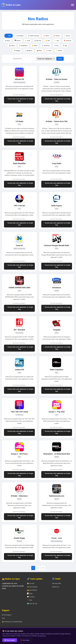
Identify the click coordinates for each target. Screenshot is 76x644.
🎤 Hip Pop (38, 41)
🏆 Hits (48, 41)
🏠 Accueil (31, 583)
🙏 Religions (29, 51)
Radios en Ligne (13, 5)
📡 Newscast (46, 46)
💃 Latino (12, 46)
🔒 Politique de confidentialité (12, 622)
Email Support (7, 615)
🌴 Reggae (17, 51)
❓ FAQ (30, 600)
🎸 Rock (49, 51)
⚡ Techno (59, 51)
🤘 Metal (35, 46)
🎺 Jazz (57, 41)
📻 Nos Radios (32, 590)
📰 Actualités (19, 36)
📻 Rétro (39, 51)
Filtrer (60, 59)
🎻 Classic (57, 36)
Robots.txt (56, 587)
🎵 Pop (56, 46)
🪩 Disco (7, 41)
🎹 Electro (18, 41)
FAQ (3, 618)
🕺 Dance (67, 36)
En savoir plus (42, 636)
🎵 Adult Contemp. (34, 36)
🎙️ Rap (65, 46)
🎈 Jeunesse (67, 41)
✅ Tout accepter (10, 640)
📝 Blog (30, 593)
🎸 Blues (46, 36)
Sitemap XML (57, 583)
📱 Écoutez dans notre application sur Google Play (19, 100)
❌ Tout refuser (25, 640)
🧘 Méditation (23, 46)
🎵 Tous (9, 36)
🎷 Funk (28, 41)
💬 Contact (31, 597)
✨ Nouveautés (32, 587)
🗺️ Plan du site (32, 604)
